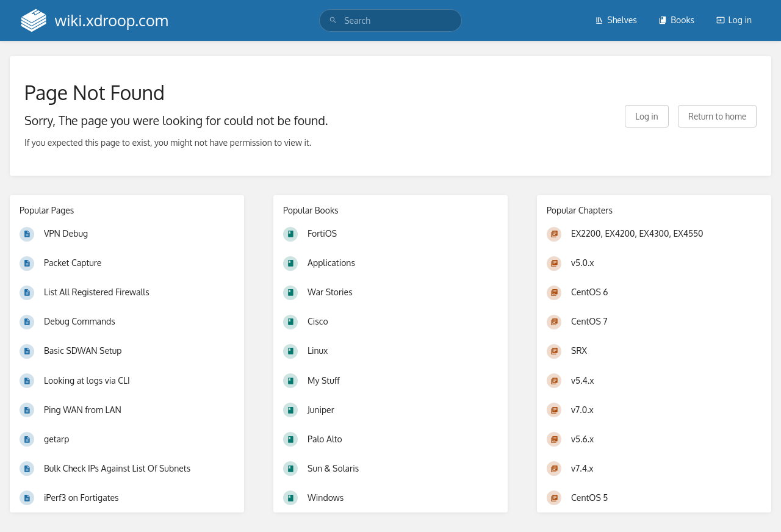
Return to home (717, 116)
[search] (390, 20)
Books (676, 20)
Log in (734, 20)
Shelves (616, 20)
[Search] (333, 20)
